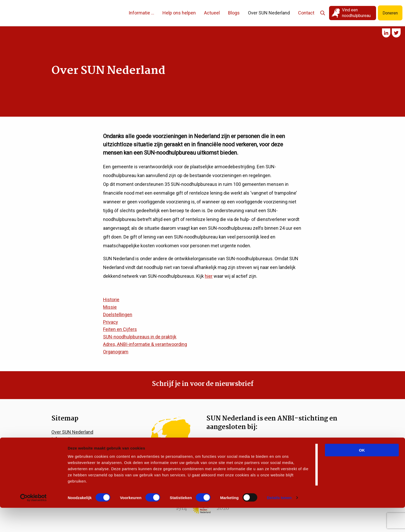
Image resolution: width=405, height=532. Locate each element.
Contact (300, 13)
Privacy (111, 322)
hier (209, 276)
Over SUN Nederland (263, 13)
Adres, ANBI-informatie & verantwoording (145, 344)
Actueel (206, 13)
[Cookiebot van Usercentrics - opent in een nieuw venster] (33, 522)
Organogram (116, 352)
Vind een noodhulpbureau (351, 13)
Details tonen (279, 522)
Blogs (228, 13)
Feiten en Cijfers (120, 329)
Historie (111, 300)
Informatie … (135, 13)
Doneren (389, 13)
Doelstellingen (118, 315)
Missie (110, 307)
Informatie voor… (69, 439)
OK (362, 474)
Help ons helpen (173, 13)
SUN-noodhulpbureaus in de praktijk (140, 337)
